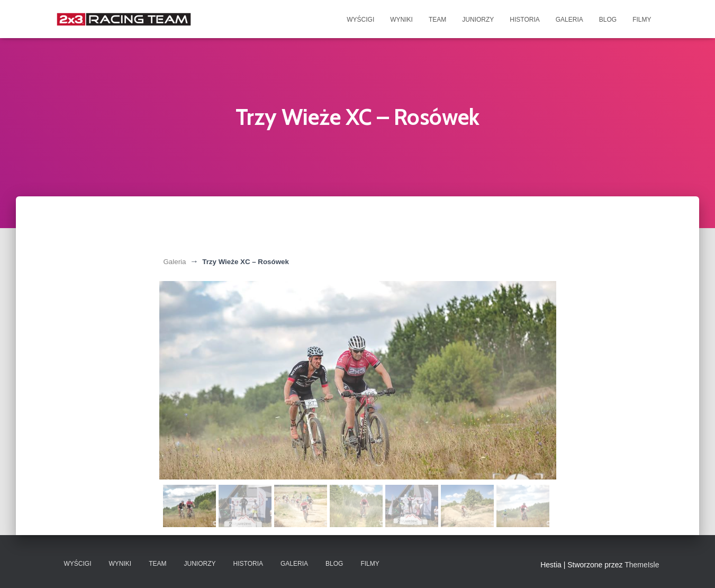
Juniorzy (478, 20)
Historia (524, 20)
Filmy (642, 20)
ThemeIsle (642, 565)
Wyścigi (360, 20)
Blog (608, 20)
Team (437, 20)
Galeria (569, 20)
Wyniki (401, 20)
